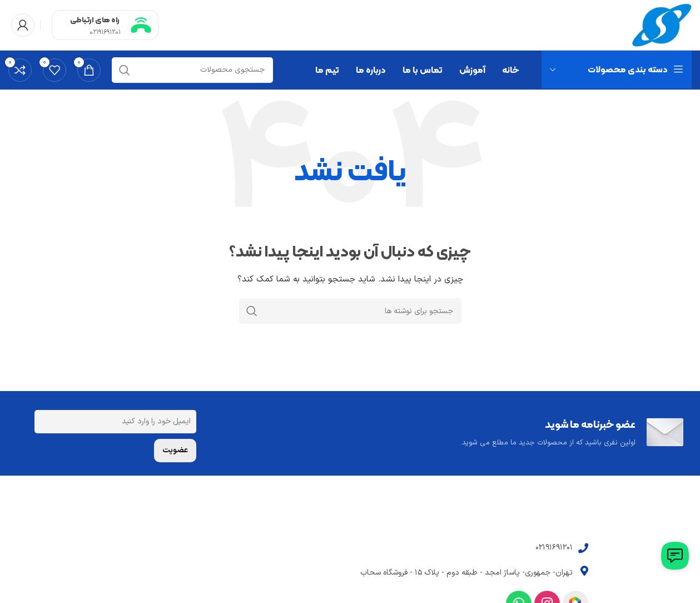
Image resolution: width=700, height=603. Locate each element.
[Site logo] (662, 25)
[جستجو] (192, 70)
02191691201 (105, 32)
